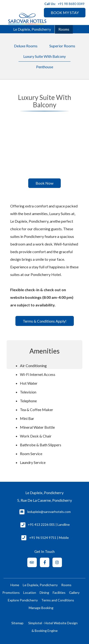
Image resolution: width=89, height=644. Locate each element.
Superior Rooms (62, 46)
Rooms (64, 29)
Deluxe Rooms (26, 46)
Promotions (11, 592)
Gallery (74, 592)
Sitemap (17, 623)
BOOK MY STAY (65, 12)
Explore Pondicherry (23, 600)
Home (15, 585)
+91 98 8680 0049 (71, 4)
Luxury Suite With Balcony (44, 56)
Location (30, 592)
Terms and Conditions (58, 600)
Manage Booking (41, 608)
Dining (44, 592)
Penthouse (45, 67)
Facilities (59, 592)
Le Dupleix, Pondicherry (40, 585)
